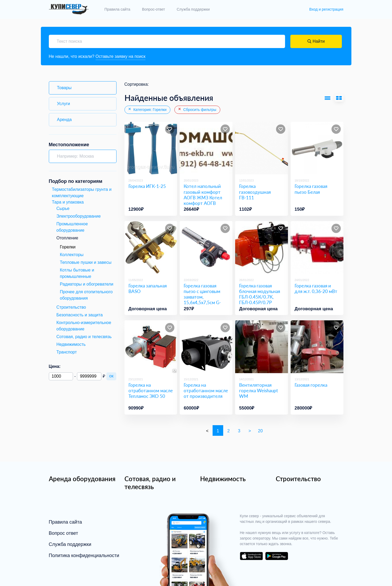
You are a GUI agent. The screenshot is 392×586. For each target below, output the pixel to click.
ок (111, 376)
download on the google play (277, 556)
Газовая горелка (311, 385)
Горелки (68, 247)
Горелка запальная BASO (148, 288)
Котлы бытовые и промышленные (77, 273)
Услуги (64, 104)
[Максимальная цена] (89, 376)
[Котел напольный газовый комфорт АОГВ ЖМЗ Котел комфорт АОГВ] (206, 148)
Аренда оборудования (82, 479)
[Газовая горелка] (317, 347)
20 (260, 431)
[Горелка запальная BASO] (151, 247)
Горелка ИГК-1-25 (147, 186)
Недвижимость (223, 479)
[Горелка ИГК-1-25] (151, 148)
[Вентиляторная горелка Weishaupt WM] (262, 347)
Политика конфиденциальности (84, 555)
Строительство (298, 479)
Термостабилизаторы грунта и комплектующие (82, 193)
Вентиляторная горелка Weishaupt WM (259, 391)
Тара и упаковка (68, 202)
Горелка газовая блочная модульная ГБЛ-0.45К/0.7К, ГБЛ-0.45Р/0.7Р (260, 294)
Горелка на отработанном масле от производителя (206, 391)
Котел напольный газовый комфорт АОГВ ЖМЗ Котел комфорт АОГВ (203, 195)
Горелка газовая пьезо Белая (311, 189)
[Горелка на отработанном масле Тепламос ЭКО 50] (151, 347)
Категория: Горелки (147, 109)
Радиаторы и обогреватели (87, 284)
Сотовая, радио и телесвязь (150, 483)
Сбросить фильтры (197, 109)
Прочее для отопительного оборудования (86, 295)
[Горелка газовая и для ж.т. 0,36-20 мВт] (317, 247)
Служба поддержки (193, 9)
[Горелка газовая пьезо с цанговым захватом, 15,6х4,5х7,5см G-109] (206, 247)
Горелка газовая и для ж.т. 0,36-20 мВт (316, 288)
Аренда (64, 120)
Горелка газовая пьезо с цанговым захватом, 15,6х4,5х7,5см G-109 (202, 297)
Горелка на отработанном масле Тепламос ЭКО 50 (151, 391)
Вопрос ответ (64, 533)
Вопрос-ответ (154, 9)
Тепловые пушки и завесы (86, 262)
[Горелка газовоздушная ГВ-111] (262, 148)
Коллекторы (72, 255)
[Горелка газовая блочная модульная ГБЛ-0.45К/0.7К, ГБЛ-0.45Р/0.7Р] (262, 247)
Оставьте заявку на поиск (121, 56)
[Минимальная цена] (61, 376)
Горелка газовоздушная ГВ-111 (255, 192)
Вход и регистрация (326, 9)
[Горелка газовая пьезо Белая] (317, 148)
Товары (64, 88)
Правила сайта (117, 9)
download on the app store (251, 556)
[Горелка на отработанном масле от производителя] (206, 347)
